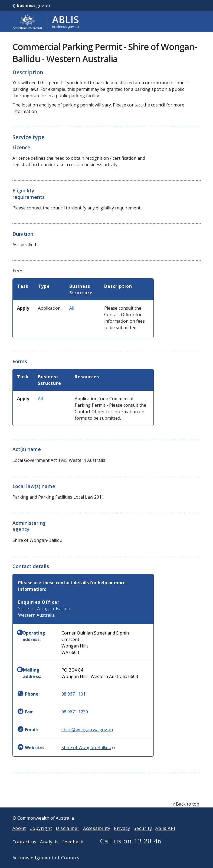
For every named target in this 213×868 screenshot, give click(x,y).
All (72, 308)
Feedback (73, 850)
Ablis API (165, 837)
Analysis (49, 850)
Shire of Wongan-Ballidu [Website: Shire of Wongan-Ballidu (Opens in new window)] (88, 747)
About (19, 837)
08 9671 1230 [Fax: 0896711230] (75, 712)
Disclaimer (68, 837)
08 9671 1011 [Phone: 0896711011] (75, 694)
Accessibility (97, 837)
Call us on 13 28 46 (131, 849)
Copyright (41, 837)
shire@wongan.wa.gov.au (87, 730)
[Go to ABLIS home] (46, 22)
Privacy (122, 837)
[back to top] (107, 813)
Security (143, 837)
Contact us (25, 850)
